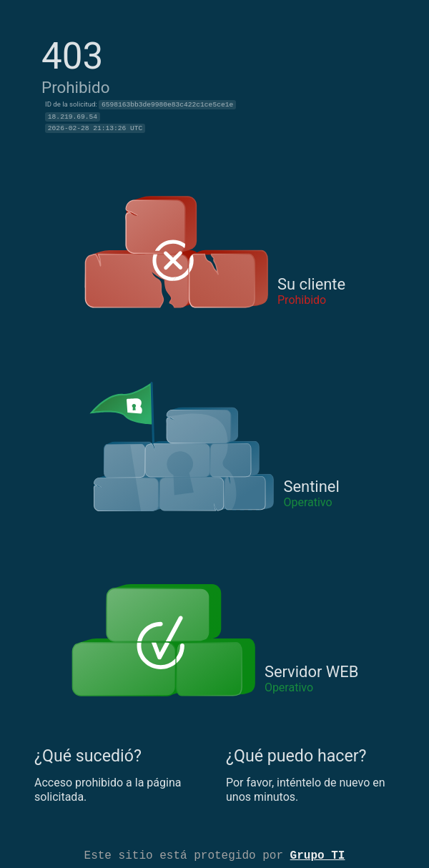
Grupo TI (318, 854)
